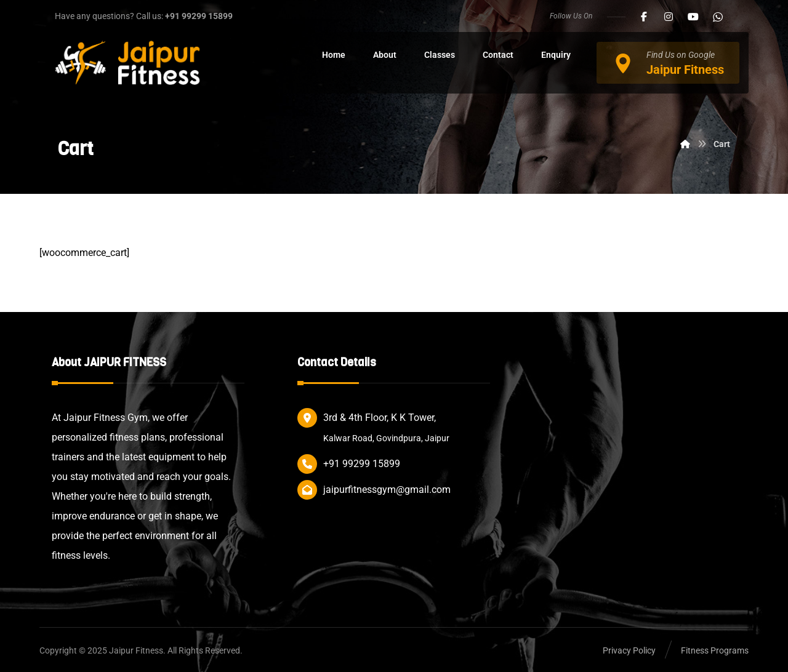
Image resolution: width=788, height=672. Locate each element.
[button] (644, 17)
